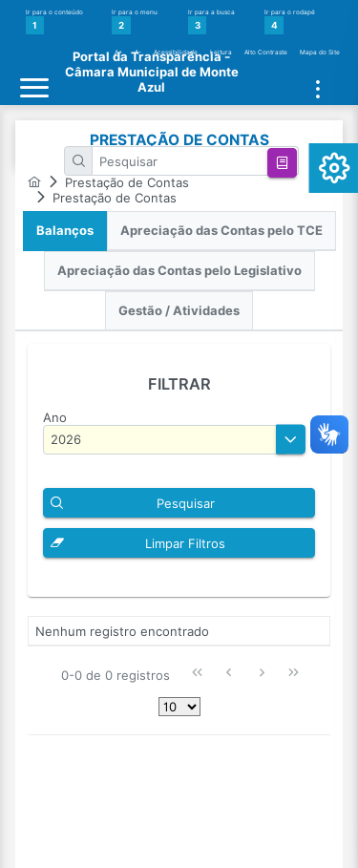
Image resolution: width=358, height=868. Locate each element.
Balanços (65, 231)
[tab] (65, 231)
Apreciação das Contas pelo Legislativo (179, 271)
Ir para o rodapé (290, 22)
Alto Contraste (266, 53)
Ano (55, 417)
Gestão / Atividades (179, 311)
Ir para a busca (211, 22)
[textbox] (196, 161)
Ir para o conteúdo (54, 22)
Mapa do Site (320, 53)
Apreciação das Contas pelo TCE (221, 231)
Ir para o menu (135, 22)
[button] (282, 163)
